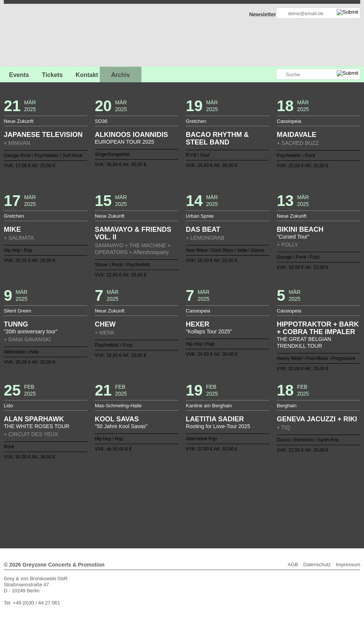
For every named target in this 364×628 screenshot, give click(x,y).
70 (257, 498)
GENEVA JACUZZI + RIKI (317, 419)
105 (239, 504)
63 (215, 498)
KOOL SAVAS (117, 419)
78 (77, 504)
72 (269, 498)
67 (239, 498)
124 (185, 510)
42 (89, 498)
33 (264, 492)
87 (131, 504)
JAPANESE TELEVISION (43, 135)
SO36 (101, 121)
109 (264, 504)
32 (257, 492)
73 (275, 498)
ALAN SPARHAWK (34, 419)
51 (143, 498)
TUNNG (16, 324)
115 (131, 510)
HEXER (198, 324)
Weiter (182, 515)
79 (83, 504)
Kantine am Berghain (209, 406)
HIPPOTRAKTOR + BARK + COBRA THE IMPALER (318, 328)
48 (125, 498)
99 (203, 504)
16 (161, 492)
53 (155, 498)
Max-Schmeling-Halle (118, 406)
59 (191, 498)
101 (215, 504)
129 (215, 510)
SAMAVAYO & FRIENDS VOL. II (133, 233)
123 (179, 510)
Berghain (287, 406)
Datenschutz (317, 564)
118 (149, 510)
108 (257, 504)
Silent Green (17, 311)
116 (137, 510)
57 (179, 498)
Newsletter (263, 14)
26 (221, 492)
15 (155, 492)
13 (143, 492)
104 (233, 504)
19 (179, 492)
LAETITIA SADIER (215, 419)
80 (89, 504)
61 (203, 498)
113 (287, 504)
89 (143, 504)
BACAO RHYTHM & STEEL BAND (217, 138)
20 (185, 492)
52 (149, 498)
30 (245, 492)
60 (197, 498)
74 (281, 498)
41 (83, 498)
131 (227, 510)
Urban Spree (200, 216)
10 (125, 492)
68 (245, 498)
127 (203, 510)
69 (251, 498)
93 (167, 504)
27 (227, 492)
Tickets (52, 75)
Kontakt (87, 75)
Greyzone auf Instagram (270, 75)
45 (107, 498)
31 (251, 492)
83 (107, 504)
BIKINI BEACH (300, 229)
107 (251, 504)
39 (71, 498)
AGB (293, 564)
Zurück (182, 481)
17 (167, 492)
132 (233, 510)
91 (155, 504)
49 (131, 498)
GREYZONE (42, 36)
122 (173, 510)
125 (191, 510)
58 (185, 498)
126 (197, 510)
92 (161, 504)
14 (149, 492)
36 (281, 492)
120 (161, 510)
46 (113, 498)
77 (71, 504)
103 (227, 504)
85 (119, 504)
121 (167, 510)
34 (269, 492)
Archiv (121, 75)
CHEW (105, 324)
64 (221, 498)
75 (287, 498)
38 (293, 492)
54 (161, 498)
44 (100, 498)
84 (113, 504)
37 (287, 492)
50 (137, 498)
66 (233, 498)
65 (227, 498)
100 (209, 504)
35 (275, 492)
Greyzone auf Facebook (249, 75)
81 (95, 504)
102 (221, 504)
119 (155, 510)
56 (173, 498)
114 (293, 504)
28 (233, 492)
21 (191, 492)
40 (77, 498)
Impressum (348, 564)
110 (269, 504)
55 (167, 498)
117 (143, 510)
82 (100, 504)
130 (221, 510)
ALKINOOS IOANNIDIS (131, 135)
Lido (9, 406)
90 (149, 504)
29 (239, 492)
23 (203, 492)
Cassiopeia (289, 121)
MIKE (12, 229)
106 (245, 504)
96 (185, 504)
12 (137, 492)
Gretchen (196, 121)
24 (209, 492)
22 (197, 492)
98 (197, 504)
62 (209, 498)
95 (179, 504)
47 (119, 498)
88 (137, 504)
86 (125, 504)
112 (281, 504)
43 (95, 498)
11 (131, 492)
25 (215, 492)
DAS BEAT (203, 229)
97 (191, 504)
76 (293, 498)
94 (173, 504)
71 (264, 498)
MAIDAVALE (297, 135)
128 (209, 510)
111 (275, 504)
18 (173, 492)
